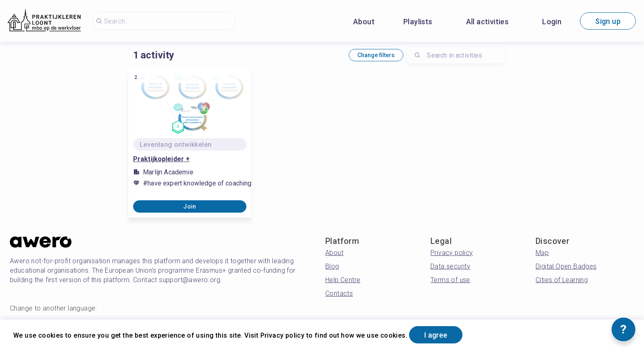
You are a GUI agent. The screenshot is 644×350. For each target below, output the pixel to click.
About (364, 22)
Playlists (418, 22)
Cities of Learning (562, 280)
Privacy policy (452, 253)
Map (542, 253)
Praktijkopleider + (161, 159)
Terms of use (450, 280)
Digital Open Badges (566, 266)
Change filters (376, 55)
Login (552, 22)
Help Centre (343, 280)
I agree (436, 335)
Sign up (608, 21)
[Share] (239, 121)
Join (190, 206)
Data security (450, 266)
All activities (488, 22)
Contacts (339, 293)
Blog (332, 266)
